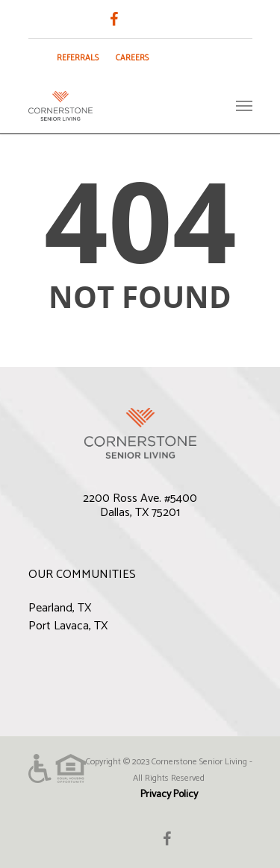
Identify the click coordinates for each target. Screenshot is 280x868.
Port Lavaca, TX (68, 626)
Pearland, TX (60, 608)
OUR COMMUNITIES (82, 575)
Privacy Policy (169, 795)
